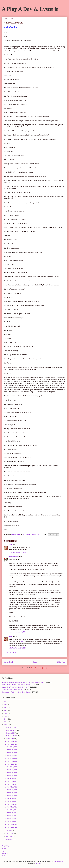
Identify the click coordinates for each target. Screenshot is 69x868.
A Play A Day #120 (11, 798)
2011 (6, 710)
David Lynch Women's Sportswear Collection (16, 685)
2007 (6, 722)
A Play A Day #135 (11, 755)
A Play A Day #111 (11, 824)
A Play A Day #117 (11, 807)
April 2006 (9, 839)
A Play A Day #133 (11, 761)
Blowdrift (5, 848)
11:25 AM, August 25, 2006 (18, 632)
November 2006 (11, 730)
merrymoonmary (59, 861)
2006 (6, 725)
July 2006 (9, 831)
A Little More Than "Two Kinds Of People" (15, 687)
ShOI (10, 545)
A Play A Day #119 (11, 801)
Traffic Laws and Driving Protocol (12, 690)
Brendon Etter (14, 557)
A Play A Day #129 (11, 773)
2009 (6, 716)
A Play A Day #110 (11, 827)
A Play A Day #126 (11, 781)
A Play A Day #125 (11, 784)
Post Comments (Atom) (39, 668)
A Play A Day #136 (11, 753)
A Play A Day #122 (11, 793)
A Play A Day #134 (11, 758)
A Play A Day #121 (11, 796)
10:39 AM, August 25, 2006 (18, 552)
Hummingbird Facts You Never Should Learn (16, 692)
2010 (6, 713)
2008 (6, 719)
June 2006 (9, 834)
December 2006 (11, 727)
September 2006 (11, 736)
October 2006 (10, 733)
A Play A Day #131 (11, 767)
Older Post (61, 662)
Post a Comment (12, 652)
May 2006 (9, 836)
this (22, 641)
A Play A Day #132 (11, 764)
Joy (3, 851)
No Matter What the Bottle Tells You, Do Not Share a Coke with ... (23, 682)
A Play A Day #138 (11, 747)
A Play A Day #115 (11, 813)
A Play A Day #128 (11, 776)
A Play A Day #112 (11, 821)
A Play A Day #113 (11, 818)
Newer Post (8, 662)
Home (35, 662)
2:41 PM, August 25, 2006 (17, 648)
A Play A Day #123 (11, 790)
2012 (6, 708)
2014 (6, 702)
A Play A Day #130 (11, 770)
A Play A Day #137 (11, 750)
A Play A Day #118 (11, 804)
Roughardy (5, 846)
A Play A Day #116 (11, 810)
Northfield (5, 853)
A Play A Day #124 (11, 787)
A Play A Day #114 (11, 816)
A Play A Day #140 (11, 741)
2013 (6, 705)
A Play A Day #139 (11, 744)
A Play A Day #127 (11, 778)
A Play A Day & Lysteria (30, 9)
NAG (3, 856)
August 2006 (10, 739)
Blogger (38, 864)
